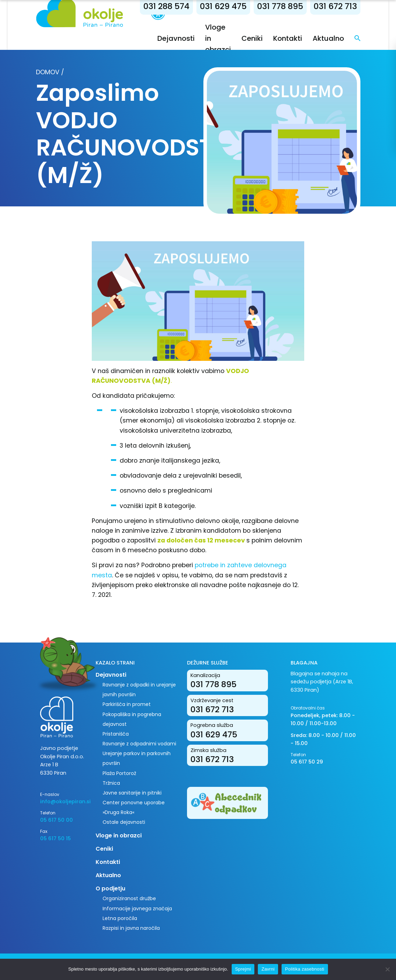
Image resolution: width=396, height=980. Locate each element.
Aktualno (328, 38)
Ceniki (252, 38)
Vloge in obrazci (119, 835)
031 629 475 (223, 6)
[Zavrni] (387, 969)
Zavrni (268, 969)
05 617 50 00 (57, 820)
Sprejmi (243, 969)
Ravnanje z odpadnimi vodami (139, 744)
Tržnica (111, 783)
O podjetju (110, 888)
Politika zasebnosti (305, 969)
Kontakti (288, 38)
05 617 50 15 (55, 838)
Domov (48, 72)
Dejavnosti (176, 38)
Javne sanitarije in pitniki (132, 793)
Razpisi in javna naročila (131, 928)
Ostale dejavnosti (124, 822)
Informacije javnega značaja (137, 909)
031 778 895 (280, 6)
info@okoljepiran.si (63, 802)
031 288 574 (166, 6)
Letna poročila (120, 918)
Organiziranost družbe (129, 898)
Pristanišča (116, 734)
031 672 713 (335, 6)
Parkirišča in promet (127, 704)
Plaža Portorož (119, 773)
